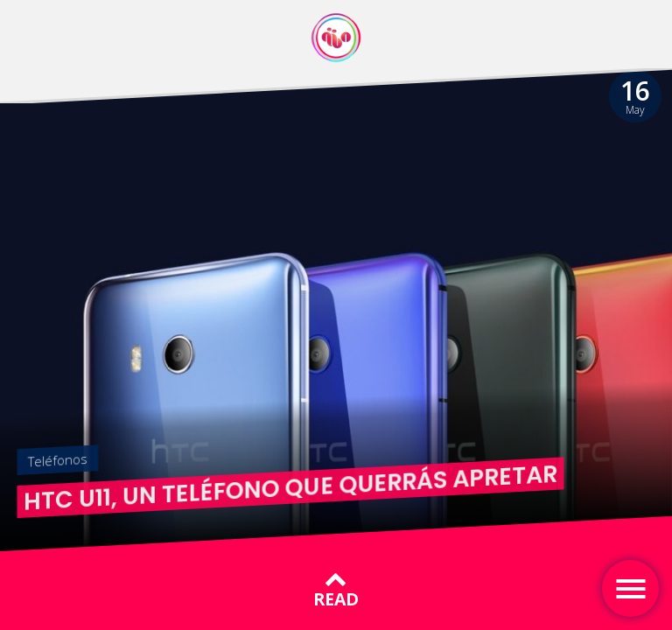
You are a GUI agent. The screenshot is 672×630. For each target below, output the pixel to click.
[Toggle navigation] (630, 588)
